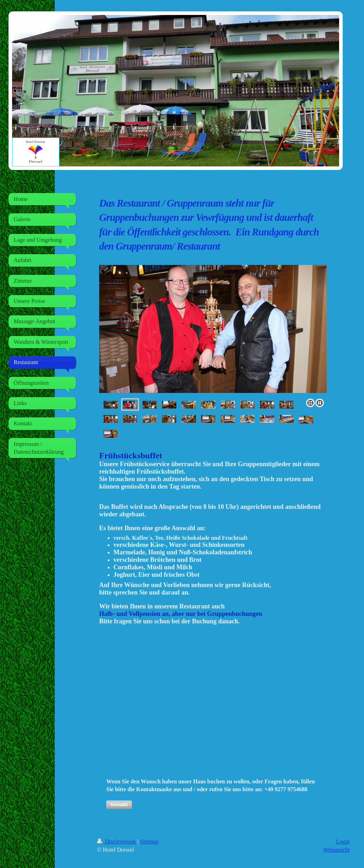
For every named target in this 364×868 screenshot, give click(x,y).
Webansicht (336, 850)
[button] (119, 805)
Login (343, 842)
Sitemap (149, 842)
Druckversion (117, 842)
